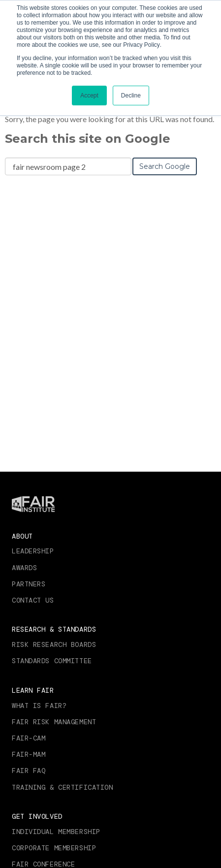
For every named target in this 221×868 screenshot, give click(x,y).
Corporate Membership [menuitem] (54, 848)
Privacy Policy (142, 45)
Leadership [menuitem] (33, 551)
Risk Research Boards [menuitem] (54, 644)
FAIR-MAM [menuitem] (29, 754)
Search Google (165, 166)
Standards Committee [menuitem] (52, 661)
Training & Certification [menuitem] (62, 787)
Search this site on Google (88, 139)
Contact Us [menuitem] (33, 600)
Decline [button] (131, 96)
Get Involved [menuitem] (37, 816)
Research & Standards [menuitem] (54, 629)
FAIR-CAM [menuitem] (29, 738)
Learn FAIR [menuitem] (33, 690)
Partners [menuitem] (29, 584)
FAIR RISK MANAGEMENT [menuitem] (54, 722)
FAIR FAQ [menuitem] (29, 771)
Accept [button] (89, 96)
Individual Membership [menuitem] (56, 832)
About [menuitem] (22, 536)
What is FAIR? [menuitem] (39, 706)
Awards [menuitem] (24, 568)
